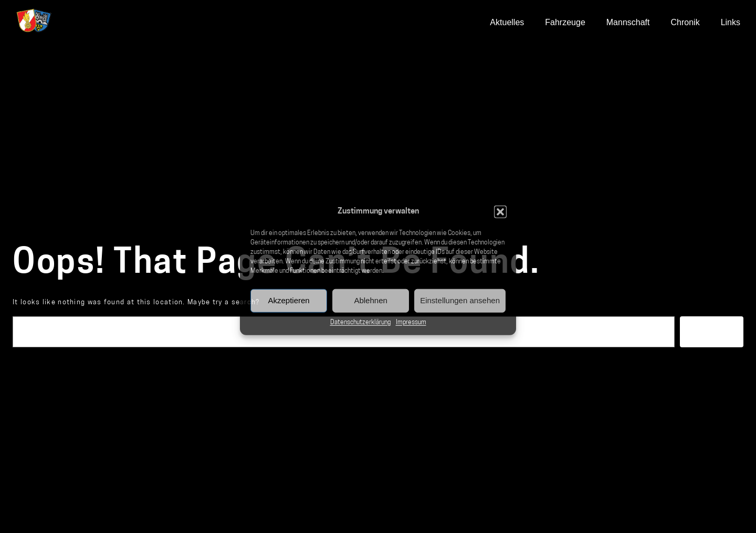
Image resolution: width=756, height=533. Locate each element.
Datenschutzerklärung (360, 322)
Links (731, 22)
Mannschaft (628, 22)
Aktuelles (507, 22)
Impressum (411, 322)
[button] (500, 212)
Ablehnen (370, 300)
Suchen (712, 331)
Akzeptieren (288, 300)
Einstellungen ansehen (460, 300)
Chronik (685, 22)
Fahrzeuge (565, 22)
